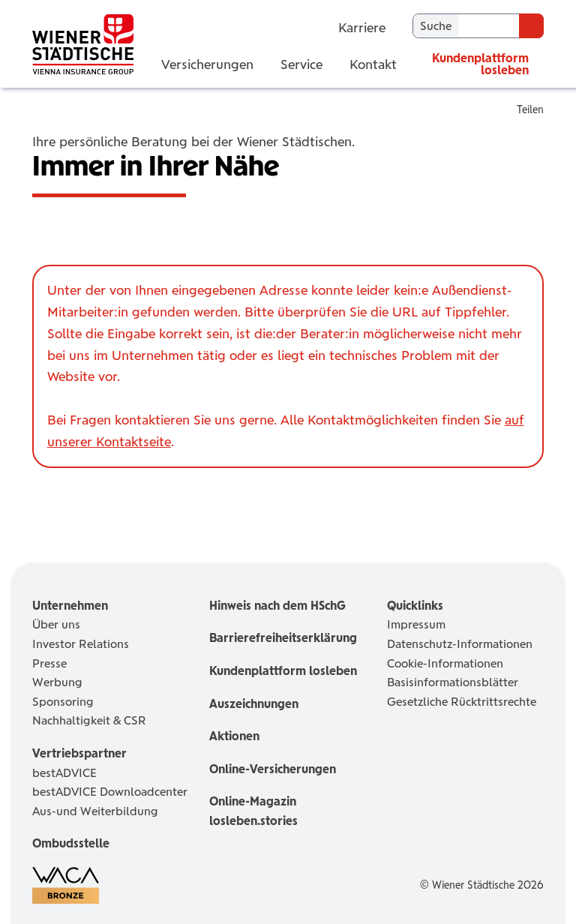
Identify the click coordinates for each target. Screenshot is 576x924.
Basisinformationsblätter (453, 682)
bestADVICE (64, 773)
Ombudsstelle (71, 843)
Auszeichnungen (254, 704)
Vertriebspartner (79, 753)
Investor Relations (81, 644)
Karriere (362, 27)
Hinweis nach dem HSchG (277, 606)
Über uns (56, 624)
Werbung (57, 682)
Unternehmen (70, 606)
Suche (436, 26)
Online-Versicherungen (273, 769)
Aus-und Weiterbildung (95, 811)
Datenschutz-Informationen (460, 644)
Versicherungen (207, 64)
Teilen (530, 109)
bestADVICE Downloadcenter (110, 792)
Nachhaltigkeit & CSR (89, 720)
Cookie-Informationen (445, 663)
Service (301, 64)
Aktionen (234, 736)
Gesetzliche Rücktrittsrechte (462, 702)
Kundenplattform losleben (480, 64)
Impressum (416, 624)
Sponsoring (63, 702)
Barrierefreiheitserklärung (283, 638)
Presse (49, 663)
